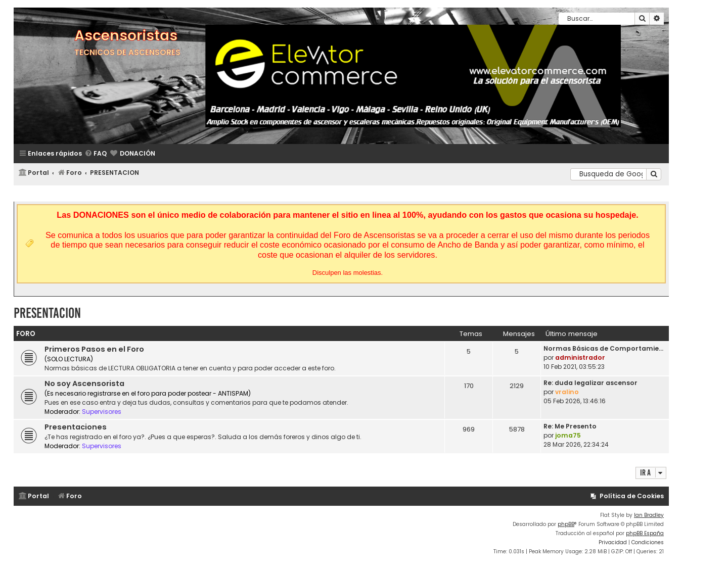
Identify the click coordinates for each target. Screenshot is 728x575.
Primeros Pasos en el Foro (94, 349)
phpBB (566, 524)
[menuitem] (96, 154)
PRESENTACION (47, 313)
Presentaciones (76, 427)
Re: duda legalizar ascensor (590, 383)
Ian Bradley (649, 515)
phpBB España (645, 533)
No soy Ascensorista (84, 384)
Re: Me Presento (570, 426)
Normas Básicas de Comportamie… (603, 348)
